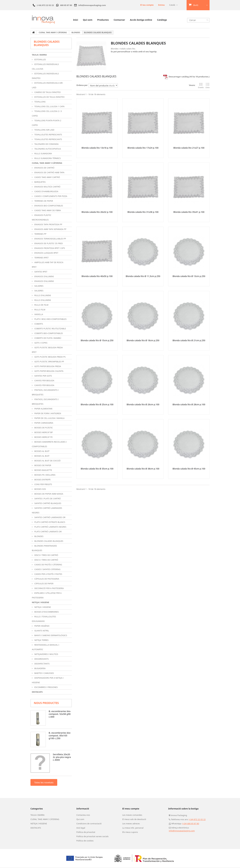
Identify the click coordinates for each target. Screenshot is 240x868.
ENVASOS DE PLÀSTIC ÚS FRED (48, 244)
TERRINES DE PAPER (43, 201)
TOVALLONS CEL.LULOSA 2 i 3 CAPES (47, 114)
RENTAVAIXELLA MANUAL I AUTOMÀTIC (45, 648)
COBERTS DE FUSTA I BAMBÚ (48, 338)
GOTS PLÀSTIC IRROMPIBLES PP (49, 362)
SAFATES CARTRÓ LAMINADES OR (50, 518)
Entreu (161, 5)
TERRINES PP (40, 234)
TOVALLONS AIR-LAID (44, 130)
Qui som (88, 20)
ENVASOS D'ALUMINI (44, 277)
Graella (201, 86)
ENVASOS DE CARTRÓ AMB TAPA (49, 173)
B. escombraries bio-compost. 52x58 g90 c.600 (60, 714)
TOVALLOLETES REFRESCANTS (48, 135)
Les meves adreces (131, 824)
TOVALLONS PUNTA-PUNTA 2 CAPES (47, 123)
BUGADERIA (40, 669)
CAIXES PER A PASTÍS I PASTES (48, 574)
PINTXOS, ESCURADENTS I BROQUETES (45, 393)
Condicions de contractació (89, 824)
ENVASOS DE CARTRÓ (44, 168)
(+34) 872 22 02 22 (197, 820)
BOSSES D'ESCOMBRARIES (46, 612)
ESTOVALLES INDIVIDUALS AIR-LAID (48, 86)
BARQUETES (40, 182)
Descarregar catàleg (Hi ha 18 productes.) (186, 77)
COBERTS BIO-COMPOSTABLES (48, 334)
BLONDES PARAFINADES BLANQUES (44, 549)
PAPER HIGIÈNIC (42, 626)
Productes (103, 20)
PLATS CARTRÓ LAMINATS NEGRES (50, 527)
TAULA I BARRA (39, 55)
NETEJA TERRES (41, 641)
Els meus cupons (130, 833)
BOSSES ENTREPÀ (42, 480)
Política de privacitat (86, 833)
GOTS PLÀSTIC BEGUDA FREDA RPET (47, 350)
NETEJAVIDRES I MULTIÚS (46, 655)
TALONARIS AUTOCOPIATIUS (47, 149)
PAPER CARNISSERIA (44, 423)
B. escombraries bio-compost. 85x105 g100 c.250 (60, 736)
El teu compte (147, 5)
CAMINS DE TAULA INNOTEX (47, 93)
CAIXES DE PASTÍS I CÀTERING (48, 565)
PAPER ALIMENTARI (43, 409)
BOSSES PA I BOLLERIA (45, 475)
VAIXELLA (38, 315)
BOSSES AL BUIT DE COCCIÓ (47, 461)
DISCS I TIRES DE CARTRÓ (46, 556)
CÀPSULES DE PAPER (44, 584)
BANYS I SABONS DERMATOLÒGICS (50, 636)
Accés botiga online (141, 20)
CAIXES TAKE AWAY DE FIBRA (47, 211)
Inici (76, 20)
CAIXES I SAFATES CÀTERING (47, 570)
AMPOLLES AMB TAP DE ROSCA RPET (48, 265)
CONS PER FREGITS (43, 485)
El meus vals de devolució (134, 820)
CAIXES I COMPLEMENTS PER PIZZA (51, 197)
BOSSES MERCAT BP (43, 433)
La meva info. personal (133, 828)
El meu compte (131, 809)
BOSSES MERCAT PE (43, 438)
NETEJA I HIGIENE (40, 603)
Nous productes (46, 703)
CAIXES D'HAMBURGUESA (46, 192)
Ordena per (82, 86)
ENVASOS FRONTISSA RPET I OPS (49, 249)
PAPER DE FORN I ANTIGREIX (47, 414)
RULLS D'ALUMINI (42, 296)
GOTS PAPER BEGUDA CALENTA (49, 371)
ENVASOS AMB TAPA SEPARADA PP (50, 230)
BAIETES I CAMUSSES (44, 674)
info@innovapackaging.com (182, 831)
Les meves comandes (132, 815)
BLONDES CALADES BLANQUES (49, 541)
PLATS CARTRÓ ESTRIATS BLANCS (50, 523)
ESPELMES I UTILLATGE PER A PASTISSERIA (47, 596)
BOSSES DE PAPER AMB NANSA (49, 494)
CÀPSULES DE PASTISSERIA (47, 579)
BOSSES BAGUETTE (43, 471)
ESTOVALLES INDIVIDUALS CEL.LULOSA (45, 67)
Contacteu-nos (83, 815)
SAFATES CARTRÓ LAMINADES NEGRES (47, 511)
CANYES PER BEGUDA (44, 381)
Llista (207, 86)
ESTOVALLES (40, 60)
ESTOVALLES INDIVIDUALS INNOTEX (45, 76)
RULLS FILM (40, 310)
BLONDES (39, 537)
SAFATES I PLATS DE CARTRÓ (47, 499)
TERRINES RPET (41, 258)
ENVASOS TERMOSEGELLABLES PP (50, 239)
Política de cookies (85, 841)
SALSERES (39, 286)
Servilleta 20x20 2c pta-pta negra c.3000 (62, 757)
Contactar (119, 20)
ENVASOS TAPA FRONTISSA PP (48, 225)
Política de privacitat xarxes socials (92, 837)
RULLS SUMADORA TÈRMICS (47, 159)
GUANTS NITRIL (41, 631)
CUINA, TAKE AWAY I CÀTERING (47, 163)
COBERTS (38, 324)
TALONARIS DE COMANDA (46, 144)
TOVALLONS (40, 102)
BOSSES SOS (40, 489)
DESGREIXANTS (41, 659)
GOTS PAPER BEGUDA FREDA (47, 367)
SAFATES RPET (41, 272)
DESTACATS (37, 692)
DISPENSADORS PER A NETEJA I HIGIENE (48, 681)
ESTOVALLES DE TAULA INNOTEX (49, 97)
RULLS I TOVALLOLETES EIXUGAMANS (44, 619)
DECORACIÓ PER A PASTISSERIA (49, 589)
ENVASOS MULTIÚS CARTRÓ (47, 187)
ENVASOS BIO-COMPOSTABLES (48, 206)
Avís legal (81, 828)
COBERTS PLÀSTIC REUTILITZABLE (50, 329)
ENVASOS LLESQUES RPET (46, 253)
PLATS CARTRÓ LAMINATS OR (48, 532)
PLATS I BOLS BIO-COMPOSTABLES (50, 319)
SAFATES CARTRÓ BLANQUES (48, 504)
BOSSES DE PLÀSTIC (43, 428)
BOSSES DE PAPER (42, 466)
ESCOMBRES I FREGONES (46, 688)
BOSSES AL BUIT (42, 452)
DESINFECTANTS (42, 664)
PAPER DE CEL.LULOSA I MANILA (49, 419)
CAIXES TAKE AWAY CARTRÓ (47, 178)
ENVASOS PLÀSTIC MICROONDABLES (42, 218)
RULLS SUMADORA (43, 154)
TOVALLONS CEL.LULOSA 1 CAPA (49, 107)
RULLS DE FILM (41, 305)
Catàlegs (162, 20)
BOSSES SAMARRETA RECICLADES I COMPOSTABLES (49, 445)
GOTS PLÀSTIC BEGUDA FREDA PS (50, 357)
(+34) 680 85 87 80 (191, 824)
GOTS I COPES (41, 343)
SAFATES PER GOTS (43, 376)
